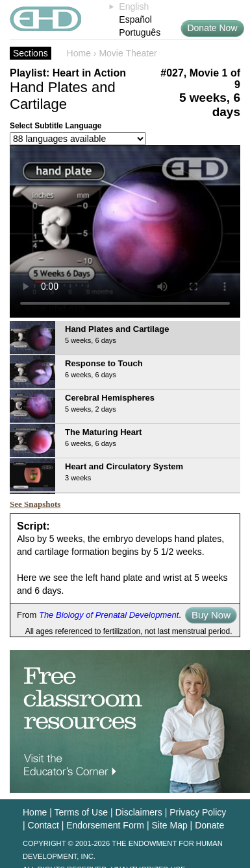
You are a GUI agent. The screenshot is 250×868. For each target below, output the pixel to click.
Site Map (169, 825)
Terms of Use (81, 812)
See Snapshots (35, 504)
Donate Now (212, 28)
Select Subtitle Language (56, 126)
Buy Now (211, 615)
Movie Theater (128, 53)
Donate (209, 825)
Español (135, 19)
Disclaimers (138, 812)
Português (140, 32)
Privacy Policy (198, 812)
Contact (44, 825)
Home (79, 53)
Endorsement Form (105, 825)
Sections (31, 53)
